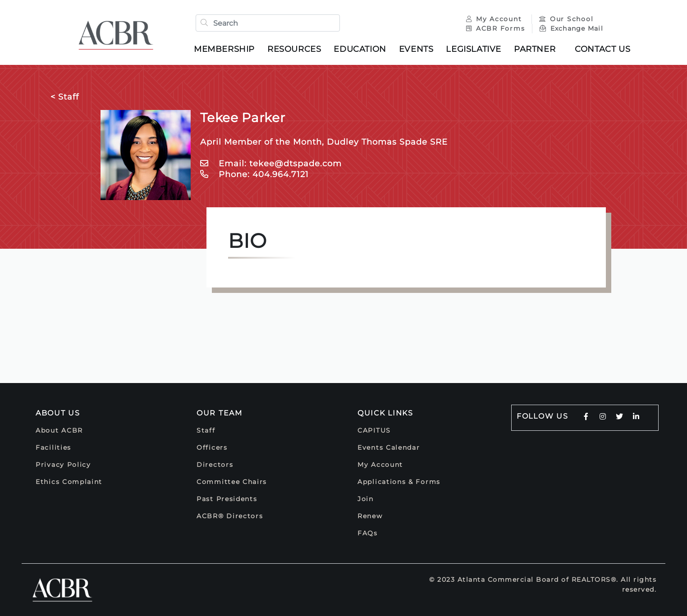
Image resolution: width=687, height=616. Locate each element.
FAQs (368, 533)
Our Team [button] (220, 413)
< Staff (65, 97)
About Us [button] (58, 413)
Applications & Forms (399, 482)
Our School (566, 19)
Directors (215, 465)
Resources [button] (294, 49)
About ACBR (59, 430)
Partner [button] (535, 49)
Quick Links (385, 413)
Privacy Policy (63, 465)
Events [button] (416, 49)
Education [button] (360, 49)
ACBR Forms (495, 28)
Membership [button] (224, 49)
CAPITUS (374, 430)
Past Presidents (227, 499)
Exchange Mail (571, 28)
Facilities (53, 447)
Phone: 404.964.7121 (254, 174)
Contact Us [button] (602, 49)
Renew (370, 516)
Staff (206, 430)
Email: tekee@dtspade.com (271, 164)
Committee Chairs (232, 482)
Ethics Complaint (69, 482)
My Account (495, 19)
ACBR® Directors (230, 516)
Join (366, 499)
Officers (212, 447)
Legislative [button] (474, 49)
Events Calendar (389, 447)
